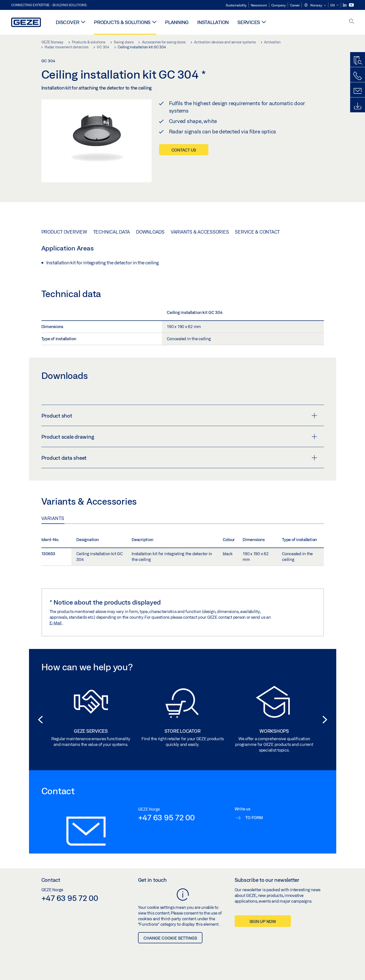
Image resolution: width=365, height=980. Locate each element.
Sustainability (236, 5)
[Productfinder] (358, 61)
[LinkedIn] (345, 5)
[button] (315, 5)
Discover (68, 22)
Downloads (150, 232)
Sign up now (263, 921)
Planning (177, 22)
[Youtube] (351, 5)
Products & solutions (122, 22)
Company (279, 5)
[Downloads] (358, 106)
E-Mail (56, 623)
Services (249, 22)
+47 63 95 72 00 (166, 817)
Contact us (184, 150)
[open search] (352, 22)
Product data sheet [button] (179, 458)
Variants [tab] (53, 518)
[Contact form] (358, 91)
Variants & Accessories (200, 232)
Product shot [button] (179, 416)
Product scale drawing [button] (179, 437)
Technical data (112, 232)
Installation (213, 22)
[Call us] (358, 76)
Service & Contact (257, 232)
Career (295, 5)
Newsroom (259, 5)
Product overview (64, 232)
